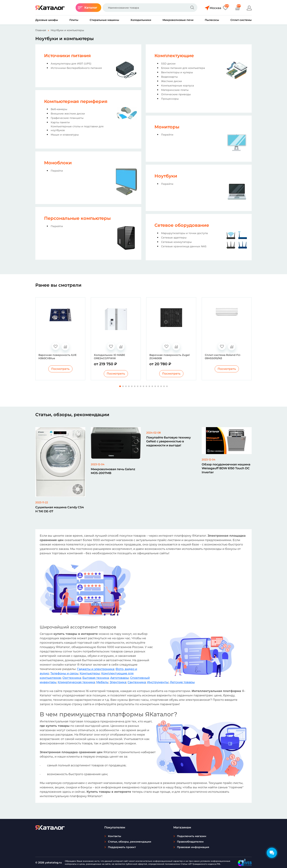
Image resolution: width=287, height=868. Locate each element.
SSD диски (168, 64)
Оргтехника (72, 678)
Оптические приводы (176, 94)
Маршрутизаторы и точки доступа (184, 233)
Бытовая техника (96, 678)
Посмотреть (60, 369)
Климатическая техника (76, 682)
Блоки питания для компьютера (183, 68)
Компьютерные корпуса (177, 86)
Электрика (118, 682)
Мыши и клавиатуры (65, 135)
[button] (120, 386)
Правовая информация (193, 847)
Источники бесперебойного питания (76, 68)
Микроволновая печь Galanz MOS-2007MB (113, 471)
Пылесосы (212, 20)
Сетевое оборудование (182, 225)
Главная (41, 30)
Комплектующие (174, 56)
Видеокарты (169, 77)
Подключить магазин (192, 836)
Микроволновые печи (178, 20)
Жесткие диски (172, 81)
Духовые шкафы (47, 20)
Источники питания (67, 56)
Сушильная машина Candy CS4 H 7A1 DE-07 (60, 510)
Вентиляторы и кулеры (177, 72)
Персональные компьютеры (77, 218)
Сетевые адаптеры (174, 238)
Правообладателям (190, 842)
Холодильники (141, 20)
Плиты (74, 20)
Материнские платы (175, 90)
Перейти (57, 171)
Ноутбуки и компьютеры (67, 30)
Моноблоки (58, 163)
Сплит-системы (241, 20)
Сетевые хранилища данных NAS (184, 246)
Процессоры (170, 99)
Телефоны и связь (64, 674)
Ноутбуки (166, 176)
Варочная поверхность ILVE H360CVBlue (57, 357)
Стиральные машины (104, 20)
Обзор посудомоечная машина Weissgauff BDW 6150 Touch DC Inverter (226, 469)
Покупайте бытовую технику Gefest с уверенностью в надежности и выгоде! (168, 442)
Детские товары (182, 682)
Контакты (115, 836)
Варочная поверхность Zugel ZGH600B (169, 357)
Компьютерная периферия (76, 101)
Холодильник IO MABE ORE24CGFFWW (109, 357)
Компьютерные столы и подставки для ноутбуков (77, 128)
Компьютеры (90, 674)
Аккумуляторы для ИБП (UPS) (71, 64)
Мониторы (167, 127)
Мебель (102, 682)
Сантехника (137, 682)
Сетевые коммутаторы (176, 242)
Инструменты (158, 682)
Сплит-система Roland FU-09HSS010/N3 (223, 357)
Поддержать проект (122, 847)
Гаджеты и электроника (96, 669)
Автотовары (119, 678)
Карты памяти (60, 122)
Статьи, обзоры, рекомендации (130, 842)
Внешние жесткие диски (68, 114)
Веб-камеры (59, 109)
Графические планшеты (67, 118)
